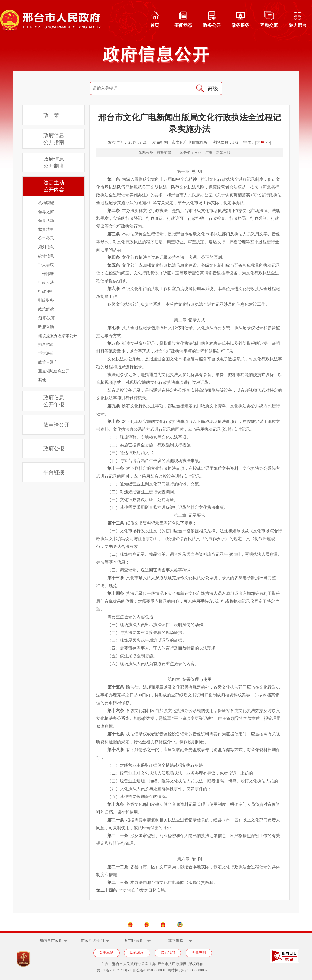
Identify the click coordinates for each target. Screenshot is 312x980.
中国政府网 (98, 925)
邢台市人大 (175, 925)
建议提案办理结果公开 (58, 336)
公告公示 (46, 238)
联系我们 (168, 953)
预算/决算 (47, 318)
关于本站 (106, 953)
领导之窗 (46, 212)
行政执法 (46, 283)
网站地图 (137, 953)
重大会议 (46, 265)
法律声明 (199, 953)
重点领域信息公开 (54, 371)
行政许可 (46, 291)
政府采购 (46, 327)
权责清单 (46, 229)
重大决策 (46, 353)
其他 (42, 380)
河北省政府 (136, 925)
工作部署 (46, 274)
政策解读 (46, 309)
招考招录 (46, 345)
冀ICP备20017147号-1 (114, 970)
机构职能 (46, 203)
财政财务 (46, 300)
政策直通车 (48, 362)
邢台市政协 (213, 925)
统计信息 (46, 256)
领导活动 (46, 221)
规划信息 (46, 247)
